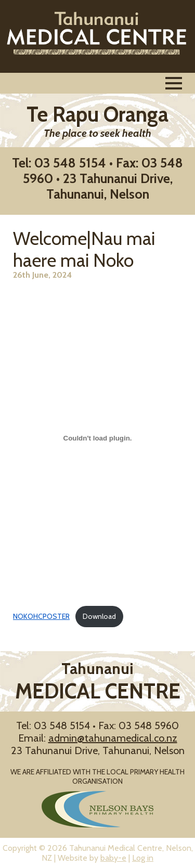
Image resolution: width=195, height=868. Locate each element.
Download (99, 616)
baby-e (113, 858)
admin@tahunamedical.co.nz (113, 738)
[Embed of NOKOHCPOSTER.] (97, 438)
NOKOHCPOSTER (41, 616)
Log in (143, 858)
